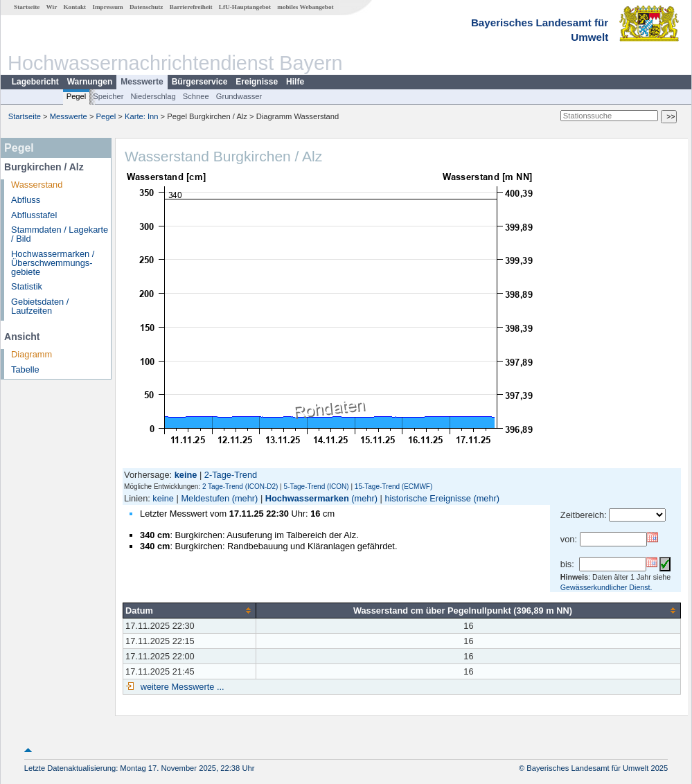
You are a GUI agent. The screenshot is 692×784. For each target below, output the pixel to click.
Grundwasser (239, 96)
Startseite (27, 7)
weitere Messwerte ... (181, 687)
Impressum (107, 7)
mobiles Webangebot (305, 7)
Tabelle (25, 369)
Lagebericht (35, 82)
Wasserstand (37, 185)
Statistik (27, 286)
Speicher (108, 96)
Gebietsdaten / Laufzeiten (40, 306)
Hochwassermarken (307, 498)
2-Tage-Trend (231, 475)
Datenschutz (147, 7)
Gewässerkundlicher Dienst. (606, 587)
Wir (52, 7)
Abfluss (26, 200)
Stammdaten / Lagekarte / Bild (60, 234)
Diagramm (32, 354)
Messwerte (142, 82)
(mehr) (245, 498)
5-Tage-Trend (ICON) (317, 487)
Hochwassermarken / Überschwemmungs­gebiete (53, 263)
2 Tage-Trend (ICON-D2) (240, 487)
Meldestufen (205, 498)
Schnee (196, 96)
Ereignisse (257, 82)
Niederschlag (153, 96)
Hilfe (295, 82)
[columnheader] (190, 610)
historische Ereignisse (427, 498)
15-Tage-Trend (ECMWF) (393, 487)
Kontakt (74, 7)
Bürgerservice (200, 82)
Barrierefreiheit (191, 7)
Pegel (77, 96)
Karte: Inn (142, 116)
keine (163, 498)
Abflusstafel (34, 215)
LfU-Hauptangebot (245, 7)
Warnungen (90, 82)
